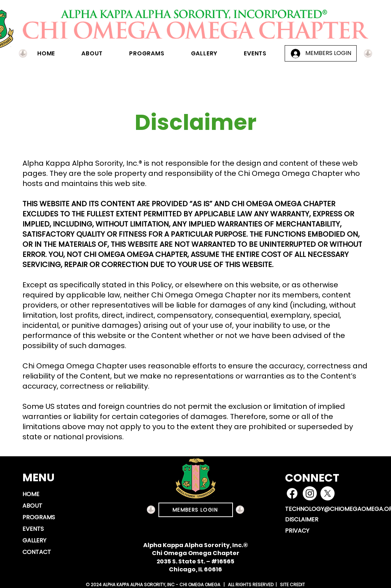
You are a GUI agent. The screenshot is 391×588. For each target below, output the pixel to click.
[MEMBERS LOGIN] (196, 510)
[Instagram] (310, 493)
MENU (39, 478)
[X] (328, 493)
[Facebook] (292, 493)
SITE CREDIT (292, 585)
